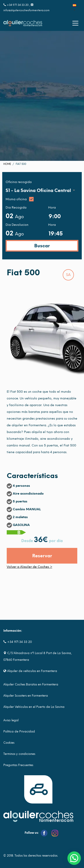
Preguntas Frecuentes (18, 765)
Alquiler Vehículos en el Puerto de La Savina (34, 707)
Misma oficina (42, 199)
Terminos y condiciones (19, 754)
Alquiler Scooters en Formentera (26, 696)
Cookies (9, 743)
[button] (74, 858)
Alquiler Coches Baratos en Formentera (31, 684)
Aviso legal (11, 720)
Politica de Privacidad (19, 731)
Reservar (42, 556)
